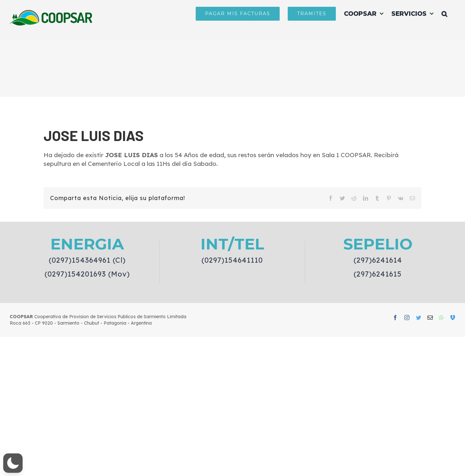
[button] (444, 14)
